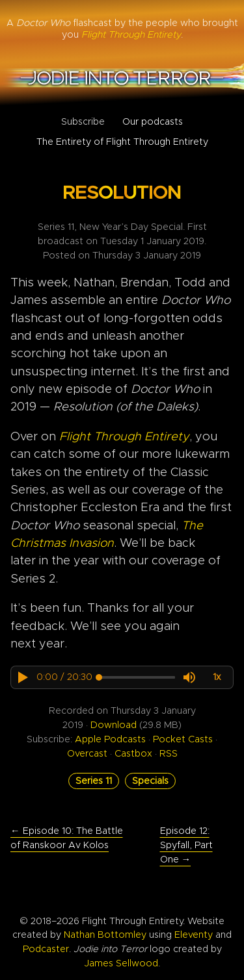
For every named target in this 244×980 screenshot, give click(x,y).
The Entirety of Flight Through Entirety (122, 142)
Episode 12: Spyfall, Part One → (186, 845)
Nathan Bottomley (105, 935)
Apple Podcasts (110, 739)
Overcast (87, 754)
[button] (22, 677)
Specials (150, 781)
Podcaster (46, 949)
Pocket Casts (183, 739)
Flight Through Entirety (124, 437)
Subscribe (83, 122)
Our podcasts (153, 122)
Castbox (133, 754)
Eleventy (194, 935)
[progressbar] (64, 677)
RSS (169, 754)
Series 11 (94, 781)
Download (114, 725)
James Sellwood (121, 963)
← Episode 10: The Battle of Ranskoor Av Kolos (67, 838)
